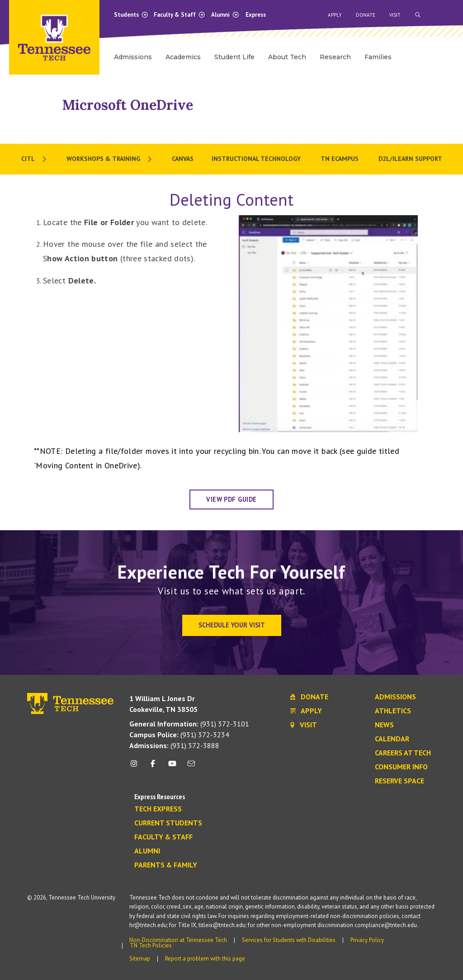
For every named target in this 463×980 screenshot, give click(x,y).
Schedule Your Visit (232, 625)
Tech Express (158, 809)
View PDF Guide (231, 499)
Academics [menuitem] (183, 57)
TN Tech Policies (151, 945)
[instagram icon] (136, 767)
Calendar (392, 739)
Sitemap (140, 959)
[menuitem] (35, 159)
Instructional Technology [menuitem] (257, 159)
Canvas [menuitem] (183, 159)
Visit (395, 15)
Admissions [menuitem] (133, 57)
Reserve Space (399, 781)
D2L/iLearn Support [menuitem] (410, 159)
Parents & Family (166, 865)
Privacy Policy (367, 940)
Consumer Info (401, 767)
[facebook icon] (153, 767)
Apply (335, 15)
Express (256, 15)
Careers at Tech (403, 753)
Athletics (393, 711)
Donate (366, 15)
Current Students (168, 823)
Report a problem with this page (205, 959)
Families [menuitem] (378, 57)
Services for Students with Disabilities (289, 940)
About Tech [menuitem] (287, 57)
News (384, 725)
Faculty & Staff (180, 15)
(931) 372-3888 (174, 745)
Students (131, 15)
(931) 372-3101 (189, 724)
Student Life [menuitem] (234, 57)
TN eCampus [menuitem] (340, 159)
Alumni (225, 15)
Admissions (395, 697)
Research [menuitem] (335, 57)
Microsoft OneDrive (128, 105)
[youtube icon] (172, 767)
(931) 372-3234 (179, 735)
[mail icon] (191, 767)
